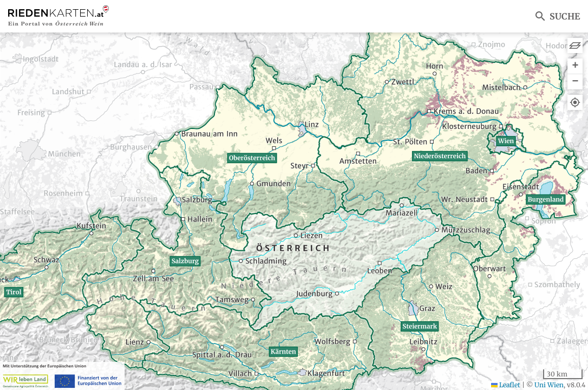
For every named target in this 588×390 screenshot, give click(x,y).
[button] (575, 66)
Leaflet (506, 385)
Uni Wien (549, 385)
